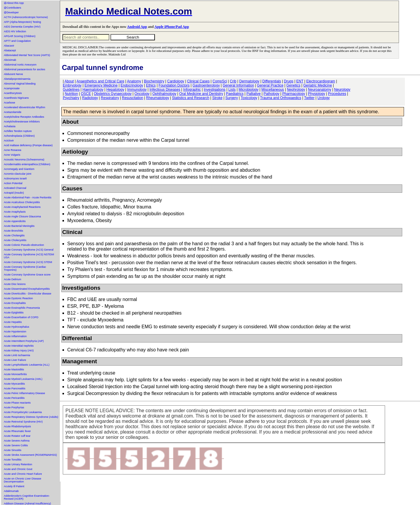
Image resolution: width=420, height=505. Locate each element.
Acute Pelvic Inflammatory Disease (24, 393)
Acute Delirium (13, 279)
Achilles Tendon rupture (18, 131)
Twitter (309, 98)
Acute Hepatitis (13, 322)
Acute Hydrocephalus (17, 327)
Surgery (232, 98)
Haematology (93, 90)
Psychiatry (71, 98)
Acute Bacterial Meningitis (19, 226)
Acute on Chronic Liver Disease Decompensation (23, 480)
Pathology (271, 94)
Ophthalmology (164, 94)
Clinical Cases (198, 81)
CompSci (220, 81)
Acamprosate (12, 88)
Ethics (151, 85)
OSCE (86, 94)
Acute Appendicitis (15, 221)
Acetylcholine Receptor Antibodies (24, 117)
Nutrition (71, 94)
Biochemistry (154, 81)
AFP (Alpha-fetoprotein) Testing (22, 22)
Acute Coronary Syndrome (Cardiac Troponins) (25, 268)
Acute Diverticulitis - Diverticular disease (28, 294)
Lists (232, 90)
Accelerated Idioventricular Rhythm (25, 107)
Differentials (272, 81)
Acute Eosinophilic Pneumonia (22, 308)
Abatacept (10, 50)
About (69, 81)
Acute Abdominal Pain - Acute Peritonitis (28, 197)
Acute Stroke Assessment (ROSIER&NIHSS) (30, 455)
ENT (300, 81)
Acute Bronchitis (13, 231)
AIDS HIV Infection (15, 31)
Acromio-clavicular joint (18, 174)
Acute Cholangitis (14, 235)
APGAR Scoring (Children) (20, 36)
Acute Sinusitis (13, 450)
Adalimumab (11, 491)
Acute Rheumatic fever (17, 431)
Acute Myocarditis (14, 384)
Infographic (192, 90)
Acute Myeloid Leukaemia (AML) (23, 379)
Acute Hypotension (15, 332)
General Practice (270, 85)
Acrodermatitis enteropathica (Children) (27, 164)
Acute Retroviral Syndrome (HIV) (23, 422)
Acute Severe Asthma (17, 441)
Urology (324, 98)
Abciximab (10, 60)
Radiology (90, 98)
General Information (238, 85)
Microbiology (248, 90)
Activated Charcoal (15, 188)
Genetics (293, 85)
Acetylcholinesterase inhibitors (22, 122)
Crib (233, 81)
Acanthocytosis (13, 93)
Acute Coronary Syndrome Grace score (27, 275)
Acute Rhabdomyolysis (17, 426)
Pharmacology (294, 94)
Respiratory (110, 98)
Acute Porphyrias (14, 407)
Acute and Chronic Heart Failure (23, 474)
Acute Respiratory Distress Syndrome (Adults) (31, 417)
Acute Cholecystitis (15, 240)
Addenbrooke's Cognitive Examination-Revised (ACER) (27, 497)
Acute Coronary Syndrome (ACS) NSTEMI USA (29, 256)
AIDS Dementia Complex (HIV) (22, 27)
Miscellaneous (273, 90)
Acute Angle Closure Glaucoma (22, 216)
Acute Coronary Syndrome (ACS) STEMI (28, 262)
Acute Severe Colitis (16, 445)
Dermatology (249, 81)
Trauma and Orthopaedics (281, 98)
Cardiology (175, 81)
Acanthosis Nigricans (16, 98)
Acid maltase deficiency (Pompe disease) (28, 145)
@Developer (11, 12)
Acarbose (9, 103)
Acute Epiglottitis (14, 313)
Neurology (342, 90)
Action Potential (13, 183)
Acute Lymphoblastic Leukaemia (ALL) (27, 365)
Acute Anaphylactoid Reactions (22, 207)
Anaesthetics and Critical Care (100, 81)
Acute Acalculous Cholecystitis (22, 202)
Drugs (289, 81)
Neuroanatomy (320, 90)
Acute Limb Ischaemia (17, 355)
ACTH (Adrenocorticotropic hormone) (26, 17)
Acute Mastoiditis (14, 369)
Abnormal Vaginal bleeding (20, 84)
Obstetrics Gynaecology (113, 94)
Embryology (72, 85)
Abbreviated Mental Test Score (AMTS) (27, 55)
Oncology (142, 94)
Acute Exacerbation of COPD (21, 317)
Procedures (337, 94)
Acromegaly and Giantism (19, 169)
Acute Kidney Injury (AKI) (19, 351)
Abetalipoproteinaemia (17, 79)
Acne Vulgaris (12, 155)
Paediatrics (235, 94)
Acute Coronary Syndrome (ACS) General (29, 250)
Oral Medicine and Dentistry (201, 94)
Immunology (137, 90)
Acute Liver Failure (15, 360)
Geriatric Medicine (318, 85)
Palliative (254, 94)
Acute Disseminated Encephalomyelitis (27, 289)
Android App (137, 27)
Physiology (317, 94)
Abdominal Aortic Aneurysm (20, 65)
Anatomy (134, 81)
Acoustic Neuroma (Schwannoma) (24, 160)
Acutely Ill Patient (14, 486)
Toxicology (249, 98)
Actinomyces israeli (15, 179)
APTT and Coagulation (17, 41)
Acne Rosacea (13, 150)
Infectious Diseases (165, 90)
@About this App (14, 3)
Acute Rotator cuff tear (17, 436)
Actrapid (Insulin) (14, 193)
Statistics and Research (191, 98)
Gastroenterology (206, 85)
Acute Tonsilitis (13, 460)
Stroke (217, 98)
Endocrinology (132, 85)
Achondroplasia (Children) (19, 136)
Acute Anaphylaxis (15, 212)
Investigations (215, 90)
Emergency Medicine (101, 85)
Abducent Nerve (13, 74)
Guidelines (71, 90)
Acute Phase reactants (17, 403)
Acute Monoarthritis (15, 374)
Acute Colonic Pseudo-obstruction (24, 245)
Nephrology (296, 90)
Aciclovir (9, 141)
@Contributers (12, 8)
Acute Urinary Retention (18, 464)
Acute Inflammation (15, 336)
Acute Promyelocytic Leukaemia (23, 412)
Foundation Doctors (174, 85)
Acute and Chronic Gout (18, 469)
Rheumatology (157, 98)
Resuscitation (132, 98)
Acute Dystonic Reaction (18, 298)
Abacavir (9, 46)
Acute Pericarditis (14, 398)
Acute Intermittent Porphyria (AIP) (24, 341)
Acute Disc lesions (15, 284)
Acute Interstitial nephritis (19, 346)
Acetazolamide (13, 112)
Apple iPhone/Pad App (172, 27)
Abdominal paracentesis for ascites (25, 69)
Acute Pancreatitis (15, 388)
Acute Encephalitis (15, 303)
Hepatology (115, 90)
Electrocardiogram (321, 81)
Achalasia (10, 126)
